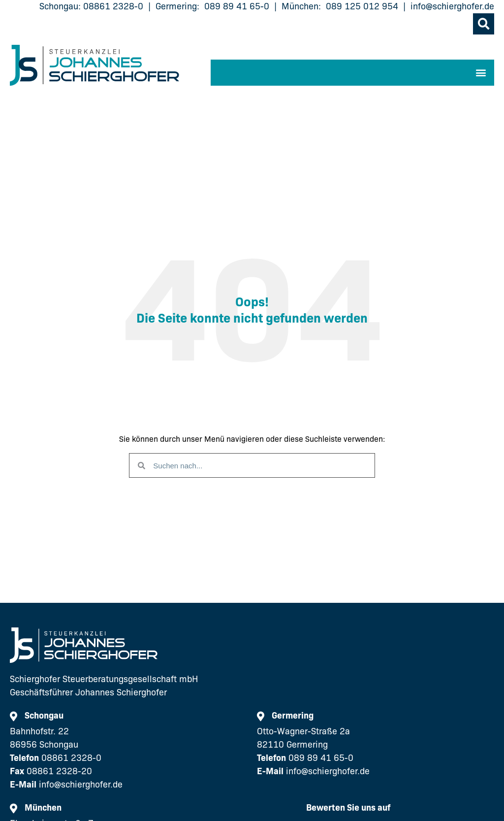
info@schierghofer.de (452, 6)
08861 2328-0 (113, 6)
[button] (484, 24)
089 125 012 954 (362, 6)
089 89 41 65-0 (237, 6)
